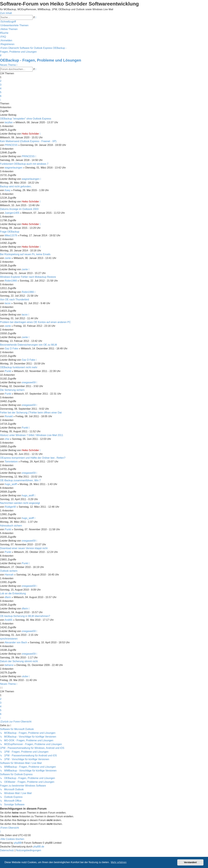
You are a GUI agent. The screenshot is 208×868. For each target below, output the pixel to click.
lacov (8, 303)
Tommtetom (11, 462)
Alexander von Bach (16, 642)
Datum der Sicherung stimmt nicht (19, 661)
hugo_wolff (11, 484)
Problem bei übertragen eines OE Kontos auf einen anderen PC (35, 322)
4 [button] (1, 88)
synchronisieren (9, 639)
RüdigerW (10, 507)
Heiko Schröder (30, 134)
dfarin (8, 597)
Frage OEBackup (10, 232)
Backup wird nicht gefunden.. (16, 186)
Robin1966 (11, 281)
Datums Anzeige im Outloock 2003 (19, 209)
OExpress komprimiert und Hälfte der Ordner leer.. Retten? (33, 458)
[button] (0, 100)
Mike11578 (11, 235)
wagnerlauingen (14, 168)
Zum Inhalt (6, 13)
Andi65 (8, 620)
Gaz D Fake (11, 349)
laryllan (9, 122)
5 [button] (1, 92)
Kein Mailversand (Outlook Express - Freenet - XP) (28, 141)
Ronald (9, 416)
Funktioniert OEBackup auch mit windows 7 (24, 164)
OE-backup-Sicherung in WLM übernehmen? (25, 616)
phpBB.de (39, 847)
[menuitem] (14, 25)
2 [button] (1, 81)
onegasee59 (29, 382)
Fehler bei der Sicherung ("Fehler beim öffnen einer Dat (31, 413)
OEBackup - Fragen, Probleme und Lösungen (41, 60)
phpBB (18, 843)
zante (8, 258)
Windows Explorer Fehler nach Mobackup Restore (28, 277)
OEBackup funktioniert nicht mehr (19, 367)
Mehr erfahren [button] (119, 862)
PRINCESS (11, 145)
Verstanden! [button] (190, 862)
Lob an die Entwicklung (13, 593)
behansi (9, 665)
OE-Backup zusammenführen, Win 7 (20, 480)
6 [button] (1, 96)
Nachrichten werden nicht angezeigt (20, 503)
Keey (8, 190)
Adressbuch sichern (11, 526)
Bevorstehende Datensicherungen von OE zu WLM (28, 345)
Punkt (8, 371)
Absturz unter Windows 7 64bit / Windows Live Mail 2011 (32, 435)
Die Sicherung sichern (12, 390)
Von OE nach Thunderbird (14, 300)
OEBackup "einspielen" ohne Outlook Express (26, 119)
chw (7, 439)
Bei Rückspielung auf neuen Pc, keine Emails (25, 254)
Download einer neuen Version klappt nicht (24, 548)
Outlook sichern (9, 571)
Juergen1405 (12, 213)
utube (25, 676)
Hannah (9, 575)
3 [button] (1, 85)
